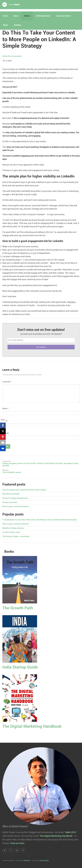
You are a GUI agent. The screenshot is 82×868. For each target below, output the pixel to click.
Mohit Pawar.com (11, 5)
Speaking (17, 25)
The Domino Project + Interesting (16, 537)
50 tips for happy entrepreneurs (15, 498)
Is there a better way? (11, 532)
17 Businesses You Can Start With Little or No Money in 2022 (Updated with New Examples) (40, 520)
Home (5, 16)
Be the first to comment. (12, 56)
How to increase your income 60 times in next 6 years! (24, 490)
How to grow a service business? (16, 507)
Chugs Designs (44, 861)
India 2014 (71, 832)
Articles (27, 16)
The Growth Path (18, 608)
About (16, 16)
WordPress (27, 861)
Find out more (17, 843)
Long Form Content (63, 16)
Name (5, 409)
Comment (7, 382)
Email (5, 421)
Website (6, 433)
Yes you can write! (10, 502)
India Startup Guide (20, 667)
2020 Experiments (43, 16)
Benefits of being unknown (13, 528)
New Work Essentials (11, 494)
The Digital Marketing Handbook (32, 727)
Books (5, 25)
